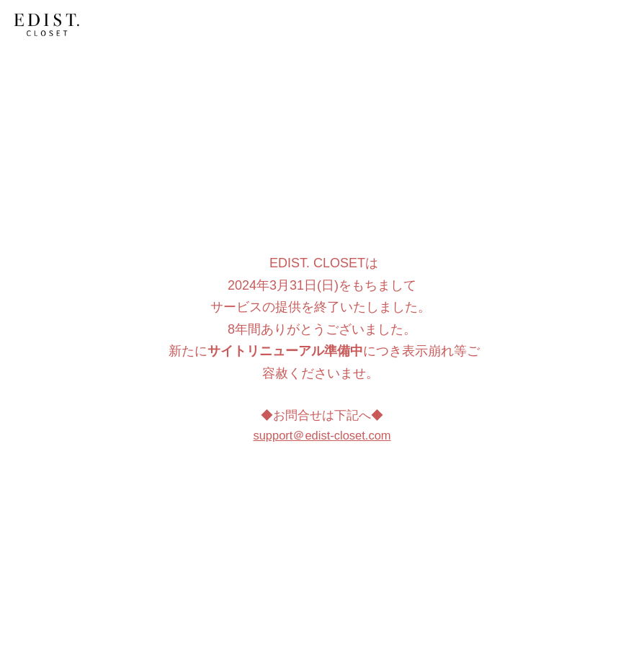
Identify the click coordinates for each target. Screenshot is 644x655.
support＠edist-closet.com (322, 435)
